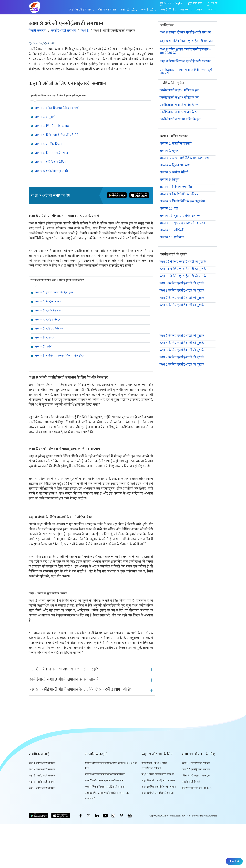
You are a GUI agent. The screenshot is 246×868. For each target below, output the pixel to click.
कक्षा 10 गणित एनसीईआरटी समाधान (158, 781)
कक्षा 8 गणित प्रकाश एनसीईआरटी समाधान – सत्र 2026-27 (185, 52)
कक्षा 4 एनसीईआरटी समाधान (42, 782)
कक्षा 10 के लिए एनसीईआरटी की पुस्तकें (183, 277)
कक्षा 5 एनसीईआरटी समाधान (42, 789)
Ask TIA (234, 861)
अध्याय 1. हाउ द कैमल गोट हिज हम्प (54, 293)
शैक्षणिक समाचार (107, 10)
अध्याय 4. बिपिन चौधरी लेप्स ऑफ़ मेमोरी (56, 135)
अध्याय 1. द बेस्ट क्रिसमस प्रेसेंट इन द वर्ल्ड (57, 108)
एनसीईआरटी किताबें (191, 782)
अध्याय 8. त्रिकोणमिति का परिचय (179, 195)
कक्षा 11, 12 (128, 10)
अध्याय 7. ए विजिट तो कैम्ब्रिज (51, 162)
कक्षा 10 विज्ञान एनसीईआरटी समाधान (159, 787)
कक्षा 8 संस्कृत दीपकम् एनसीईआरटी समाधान (185, 33)
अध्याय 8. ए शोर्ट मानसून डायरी (51, 171)
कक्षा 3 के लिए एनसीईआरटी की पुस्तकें (182, 351)
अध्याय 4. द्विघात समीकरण (175, 166)
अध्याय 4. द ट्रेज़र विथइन (48, 320)
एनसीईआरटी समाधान (80, 10)
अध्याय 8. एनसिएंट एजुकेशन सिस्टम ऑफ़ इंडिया (60, 356)
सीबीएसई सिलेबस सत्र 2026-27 (197, 789)
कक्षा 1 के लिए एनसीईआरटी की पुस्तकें (182, 365)
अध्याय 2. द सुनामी (45, 117)
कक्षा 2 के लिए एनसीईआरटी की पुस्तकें (182, 358)
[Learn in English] (172, 4)
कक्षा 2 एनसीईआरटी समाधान (42, 770)
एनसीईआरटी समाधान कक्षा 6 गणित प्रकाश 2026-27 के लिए (111, 766)
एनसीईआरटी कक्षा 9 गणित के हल (179, 113)
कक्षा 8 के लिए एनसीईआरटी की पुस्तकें (182, 291)
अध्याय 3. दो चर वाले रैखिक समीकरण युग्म (184, 159)
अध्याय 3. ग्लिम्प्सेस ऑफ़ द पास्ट (52, 126)
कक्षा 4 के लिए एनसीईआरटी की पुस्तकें (182, 343)
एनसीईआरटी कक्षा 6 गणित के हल (179, 91)
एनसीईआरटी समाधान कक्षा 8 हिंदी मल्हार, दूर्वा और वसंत (186, 72)
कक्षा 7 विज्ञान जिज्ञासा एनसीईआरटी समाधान (105, 787)
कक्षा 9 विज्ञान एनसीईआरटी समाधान (158, 775)
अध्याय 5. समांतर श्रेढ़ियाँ (174, 173)
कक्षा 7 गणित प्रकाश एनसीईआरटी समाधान (104, 781)
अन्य (211, 10)
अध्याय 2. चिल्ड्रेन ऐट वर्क (48, 302)
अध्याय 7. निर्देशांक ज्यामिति (176, 187)
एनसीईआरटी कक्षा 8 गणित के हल (179, 105)
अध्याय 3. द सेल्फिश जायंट (49, 311)
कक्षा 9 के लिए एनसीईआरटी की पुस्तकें (182, 284)
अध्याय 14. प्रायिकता (172, 238)
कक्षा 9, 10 (147, 10)
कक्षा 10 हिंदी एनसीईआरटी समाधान (158, 793)
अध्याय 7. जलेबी (44, 347)
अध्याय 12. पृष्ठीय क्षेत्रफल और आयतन (182, 223)
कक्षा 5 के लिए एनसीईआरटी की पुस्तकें (182, 336)
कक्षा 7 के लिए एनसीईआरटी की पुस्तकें (182, 298)
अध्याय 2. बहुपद (169, 151)
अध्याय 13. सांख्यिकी (172, 231)
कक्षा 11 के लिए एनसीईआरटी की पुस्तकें (183, 269)
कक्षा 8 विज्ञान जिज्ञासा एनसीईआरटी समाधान (185, 62)
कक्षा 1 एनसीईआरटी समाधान (42, 764)
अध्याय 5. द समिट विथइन (48, 144)
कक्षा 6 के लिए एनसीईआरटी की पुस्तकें (182, 306)
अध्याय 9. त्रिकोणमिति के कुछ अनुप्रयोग (182, 202)
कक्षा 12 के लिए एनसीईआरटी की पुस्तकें (183, 262)
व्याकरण (185, 10)
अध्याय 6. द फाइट (44, 338)
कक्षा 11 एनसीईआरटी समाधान (196, 764)
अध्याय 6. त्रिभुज (169, 180)
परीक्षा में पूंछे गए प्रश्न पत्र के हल (196, 776)
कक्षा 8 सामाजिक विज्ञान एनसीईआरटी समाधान (186, 42)
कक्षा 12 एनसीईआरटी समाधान (196, 770)
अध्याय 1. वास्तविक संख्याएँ (176, 144)
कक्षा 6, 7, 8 (167, 10)
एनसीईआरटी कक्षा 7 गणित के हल (179, 98)
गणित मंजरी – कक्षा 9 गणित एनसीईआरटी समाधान (154, 766)
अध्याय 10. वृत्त (169, 209)
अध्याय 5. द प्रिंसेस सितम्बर (49, 329)
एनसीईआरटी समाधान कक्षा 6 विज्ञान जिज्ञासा (105, 775)
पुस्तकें (199, 10)
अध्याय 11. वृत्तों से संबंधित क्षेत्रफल (180, 216)
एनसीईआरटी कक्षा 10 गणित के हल (180, 120)
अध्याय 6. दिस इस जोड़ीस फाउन (52, 153)
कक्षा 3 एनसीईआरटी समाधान (42, 776)
